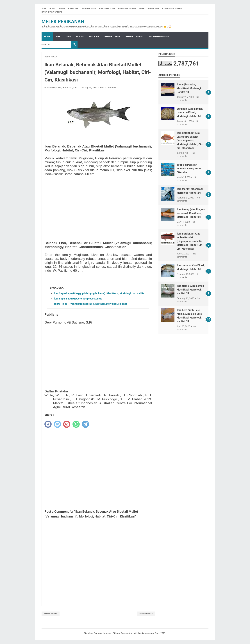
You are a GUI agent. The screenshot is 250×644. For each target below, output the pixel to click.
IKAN (52, 9)
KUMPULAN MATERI (172, 9)
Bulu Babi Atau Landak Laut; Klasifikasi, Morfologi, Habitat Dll (190, 113)
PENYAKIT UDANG (127, 9)
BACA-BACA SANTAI (52, 12)
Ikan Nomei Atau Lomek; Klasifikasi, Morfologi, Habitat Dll (191, 290)
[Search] (55, 45)
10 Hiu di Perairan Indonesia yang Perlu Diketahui (189, 168)
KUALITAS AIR (89, 9)
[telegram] (85, 424)
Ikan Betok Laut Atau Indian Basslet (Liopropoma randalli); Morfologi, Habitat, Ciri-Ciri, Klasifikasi (190, 241)
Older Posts (146, 614)
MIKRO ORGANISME (149, 9)
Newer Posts (51, 614)
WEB (44, 9)
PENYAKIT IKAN (107, 9)
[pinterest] (67, 424)
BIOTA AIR (73, 9)
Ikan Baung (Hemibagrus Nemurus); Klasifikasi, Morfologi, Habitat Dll (191, 213)
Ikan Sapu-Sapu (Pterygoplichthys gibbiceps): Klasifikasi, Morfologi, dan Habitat (99, 293)
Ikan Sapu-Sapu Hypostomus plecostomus (78, 299)
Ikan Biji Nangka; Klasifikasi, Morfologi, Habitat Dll (189, 88)
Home (47, 37)
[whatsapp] (76, 424)
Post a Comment (108, 88)
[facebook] (48, 424)
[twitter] (57, 424)
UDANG (61, 9)
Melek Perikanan (63, 22)
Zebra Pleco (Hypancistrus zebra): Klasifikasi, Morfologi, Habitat (90, 304)
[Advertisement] (98, 204)
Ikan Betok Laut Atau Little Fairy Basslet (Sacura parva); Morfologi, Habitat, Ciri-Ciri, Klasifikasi (190, 140)
